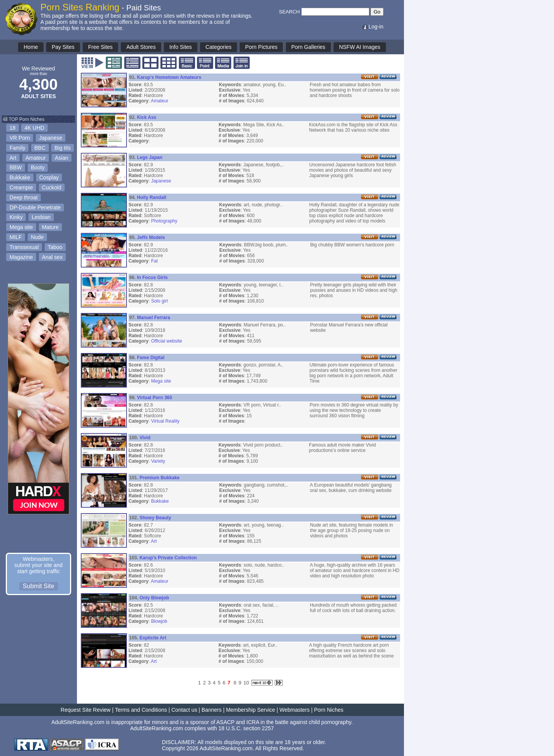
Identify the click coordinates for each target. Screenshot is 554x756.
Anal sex (52, 257)
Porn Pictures (261, 47)
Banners (212, 710)
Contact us (184, 710)
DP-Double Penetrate (35, 207)
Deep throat (24, 197)
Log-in (373, 27)
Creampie (21, 187)
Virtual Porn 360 (154, 398)
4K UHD (34, 128)
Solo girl (159, 301)
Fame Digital (151, 358)
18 (13, 128)
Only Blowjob (154, 598)
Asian (62, 158)
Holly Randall (152, 197)
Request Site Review (86, 710)
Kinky (16, 217)
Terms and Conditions (141, 710)
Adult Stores (141, 47)
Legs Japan (150, 157)
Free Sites (100, 47)
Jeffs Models (151, 238)
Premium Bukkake (160, 478)
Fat (154, 261)
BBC (40, 148)
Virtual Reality (165, 421)
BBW (16, 167)
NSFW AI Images (360, 47)
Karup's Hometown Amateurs (169, 77)
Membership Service (250, 710)
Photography (164, 221)
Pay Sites (63, 47)
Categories (219, 47)
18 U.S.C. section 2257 (246, 728)
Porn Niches (329, 710)
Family (18, 148)
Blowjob (159, 621)
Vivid (145, 438)
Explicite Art (153, 638)
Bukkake (20, 177)
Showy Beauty (155, 518)
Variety (158, 461)
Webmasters (294, 710)
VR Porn (20, 138)
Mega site (21, 227)
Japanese (51, 138)
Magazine (21, 257)
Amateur (36, 158)
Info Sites (180, 47)
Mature (50, 227)
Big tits (63, 148)
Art (13, 158)
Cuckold (52, 187)
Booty (38, 167)
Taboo (55, 247)
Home (31, 47)
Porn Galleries (308, 47)
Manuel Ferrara (154, 318)
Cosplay (49, 177)
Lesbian (41, 217)
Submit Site (38, 586)
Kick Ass (147, 117)
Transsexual (24, 247)
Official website (167, 341)
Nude (37, 237)
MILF (16, 237)
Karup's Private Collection (168, 558)
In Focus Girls (152, 278)
